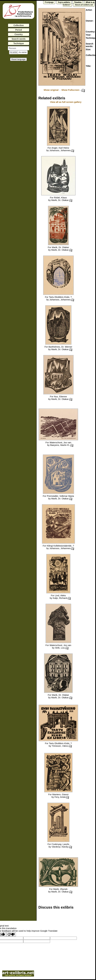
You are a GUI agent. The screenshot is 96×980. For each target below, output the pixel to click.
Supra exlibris (64, 2)
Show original (51, 90)
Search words (19, 39)
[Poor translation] (11, 934)
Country (19, 34)
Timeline (78, 2)
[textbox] (19, 48)
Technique (19, 43)
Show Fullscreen (71, 90)
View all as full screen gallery (66, 102)
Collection (19, 25)
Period (19, 30)
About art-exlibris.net (84, 5)
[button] (14, 52)
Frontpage (49, 2)
